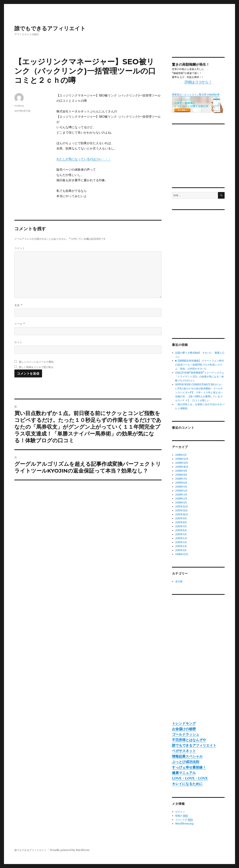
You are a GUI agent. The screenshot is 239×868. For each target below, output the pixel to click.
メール (20, 324)
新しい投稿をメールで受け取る (36, 367)
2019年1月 (181, 455)
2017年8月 (181, 522)
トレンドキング (184, 723)
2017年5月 (181, 534)
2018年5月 (181, 487)
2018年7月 (181, 479)
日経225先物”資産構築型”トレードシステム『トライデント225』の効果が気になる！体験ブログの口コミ (200, 377)
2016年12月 (182, 554)
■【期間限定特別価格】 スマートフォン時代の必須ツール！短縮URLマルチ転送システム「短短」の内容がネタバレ (200, 365)
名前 (18, 305)
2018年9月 (181, 471)
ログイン (180, 812)
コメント (20, 248)
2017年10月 (182, 514)
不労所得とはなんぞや (189, 740)
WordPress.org (184, 824)
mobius (19, 106)
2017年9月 (181, 518)
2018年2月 (181, 499)
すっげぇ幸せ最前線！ (189, 767)
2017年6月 (181, 530)
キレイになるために (187, 784)
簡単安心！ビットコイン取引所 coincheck (196, 94)
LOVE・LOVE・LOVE (190, 778)
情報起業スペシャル (187, 756)
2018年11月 (182, 463)
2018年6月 (181, 483)
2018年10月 (182, 467)
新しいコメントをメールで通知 (36, 362)
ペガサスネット (184, 751)
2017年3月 (181, 542)
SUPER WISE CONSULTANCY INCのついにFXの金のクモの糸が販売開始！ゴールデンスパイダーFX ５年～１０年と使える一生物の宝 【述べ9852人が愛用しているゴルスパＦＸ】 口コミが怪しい (199, 392)
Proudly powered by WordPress (70, 850)
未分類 (179, 581)
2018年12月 (182, 459)
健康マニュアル (184, 773)
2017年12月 (182, 507)
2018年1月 (181, 503)
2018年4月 (181, 491)
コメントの (184, 820)
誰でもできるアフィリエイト (50, 28)
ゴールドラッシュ (186, 734)
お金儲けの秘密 (184, 729)
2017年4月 (181, 538)
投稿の (182, 816)
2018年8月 (181, 475)
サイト (18, 342)
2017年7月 (181, 526)
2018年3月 (181, 495)
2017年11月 (181, 511)
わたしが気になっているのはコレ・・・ (84, 159)
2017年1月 (181, 550)
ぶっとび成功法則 (186, 762)
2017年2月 (181, 546)
